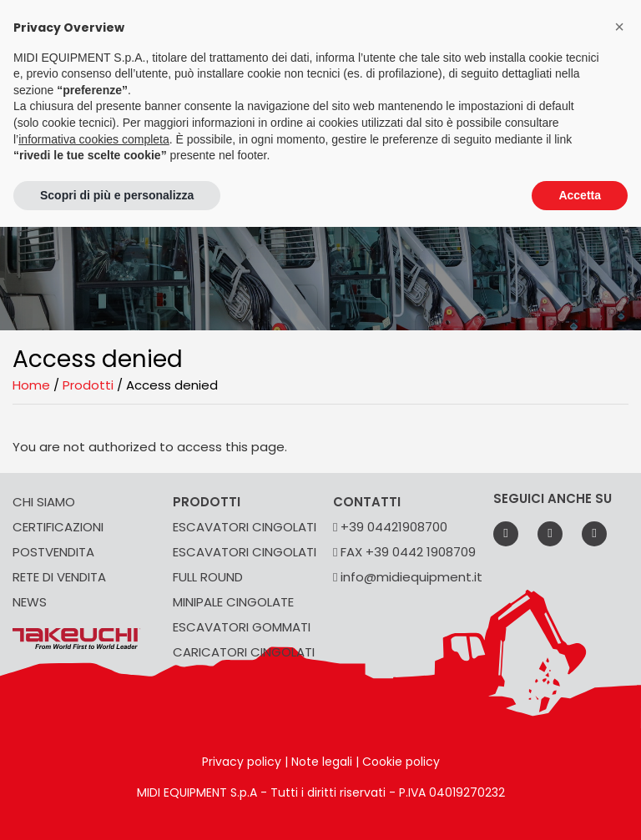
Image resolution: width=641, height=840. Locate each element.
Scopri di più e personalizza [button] (117, 195)
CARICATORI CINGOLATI (244, 652)
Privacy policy (242, 762)
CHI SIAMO (44, 502)
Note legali (322, 762)
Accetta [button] (580, 195)
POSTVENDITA (53, 552)
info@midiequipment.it (408, 577)
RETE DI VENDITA (59, 577)
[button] (619, 27)
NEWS (30, 602)
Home (31, 385)
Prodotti (88, 385)
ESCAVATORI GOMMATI (242, 627)
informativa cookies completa (94, 139)
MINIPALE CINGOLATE (233, 602)
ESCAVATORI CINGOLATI (245, 527)
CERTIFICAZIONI (58, 527)
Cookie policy (401, 762)
